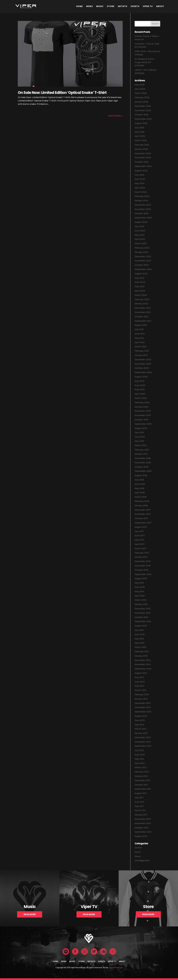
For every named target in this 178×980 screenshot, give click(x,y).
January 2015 (141, 656)
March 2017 (140, 549)
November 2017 (143, 514)
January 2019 (141, 454)
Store (111, 6)
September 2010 (143, 832)
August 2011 (141, 793)
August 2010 (141, 836)
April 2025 (140, 136)
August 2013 (141, 716)
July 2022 (139, 278)
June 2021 (140, 334)
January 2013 (141, 733)
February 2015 (142, 652)
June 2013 (140, 720)
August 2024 (141, 171)
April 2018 (140, 493)
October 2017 (141, 518)
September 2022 (143, 269)
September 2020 (143, 372)
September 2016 (143, 574)
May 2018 (139, 488)
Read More (30, 914)
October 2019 (141, 420)
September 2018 (143, 471)
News (89, 6)
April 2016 (140, 596)
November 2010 (143, 823)
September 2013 (143, 712)
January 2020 (141, 407)
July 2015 (139, 630)
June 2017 (140, 536)
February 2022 (142, 299)
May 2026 (140, 85)
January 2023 (141, 252)
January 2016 (141, 604)
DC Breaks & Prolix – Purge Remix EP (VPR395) (145, 62)
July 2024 (139, 175)
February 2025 (142, 145)
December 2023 (143, 205)
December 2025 (143, 106)
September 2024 (143, 166)
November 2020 (143, 364)
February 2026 (142, 97)
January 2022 (141, 304)
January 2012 (141, 776)
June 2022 (140, 282)
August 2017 (141, 527)
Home (79, 6)
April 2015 (140, 643)
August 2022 (141, 274)
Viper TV (148, 6)
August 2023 (141, 222)
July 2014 (139, 677)
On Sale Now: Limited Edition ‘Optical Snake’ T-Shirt (62, 93)
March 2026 (141, 93)
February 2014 (142, 695)
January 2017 (141, 557)
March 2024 (141, 192)
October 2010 (141, 828)
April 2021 (140, 342)
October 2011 (141, 785)
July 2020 (139, 381)
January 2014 (141, 699)
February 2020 (142, 402)
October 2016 (141, 570)
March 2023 (141, 244)
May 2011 (139, 806)
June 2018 (140, 484)
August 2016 (141, 578)
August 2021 (141, 325)
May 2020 (140, 390)
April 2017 (140, 544)
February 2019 (142, 450)
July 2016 (139, 583)
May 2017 (139, 540)
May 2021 (139, 338)
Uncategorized (142, 860)
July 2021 (139, 329)
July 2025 (139, 128)
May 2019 (139, 441)
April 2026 (140, 89)
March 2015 (140, 647)
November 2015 (143, 613)
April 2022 (140, 291)
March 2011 (140, 810)
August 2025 (141, 123)
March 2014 (140, 690)
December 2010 (143, 819)
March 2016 (140, 600)
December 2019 (143, 411)
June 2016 (140, 587)
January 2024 (141, 201)
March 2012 (140, 767)
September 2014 (143, 669)
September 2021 (143, 321)
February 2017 (142, 553)
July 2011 (139, 798)
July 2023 (139, 226)
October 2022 (142, 265)
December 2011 (142, 780)
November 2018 (143, 463)
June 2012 (140, 755)
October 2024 (142, 162)
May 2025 (139, 132)
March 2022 (141, 295)
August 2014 (141, 673)
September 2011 (143, 789)
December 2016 (143, 561)
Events (135, 6)
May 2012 (139, 759)
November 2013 (143, 707)
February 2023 (142, 248)
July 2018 (139, 480)
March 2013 (140, 729)
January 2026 (141, 102)
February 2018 (142, 501)
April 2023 (140, 239)
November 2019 (143, 415)
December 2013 (143, 703)
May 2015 (139, 639)
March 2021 (140, 347)
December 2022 (143, 256)
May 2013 (139, 725)
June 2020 (140, 385)
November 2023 (143, 209)
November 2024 (143, 158)
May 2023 (140, 235)
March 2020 (141, 398)
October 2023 (142, 214)
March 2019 (140, 445)
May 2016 (139, 591)
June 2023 (140, 231)
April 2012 (140, 763)
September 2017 (143, 523)
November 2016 (143, 566)
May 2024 (140, 183)
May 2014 (139, 686)
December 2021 (143, 308)
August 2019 (141, 428)
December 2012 (143, 737)
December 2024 (143, 153)
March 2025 (141, 140)
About (160, 6)
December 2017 (143, 510)
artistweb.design (116, 968)
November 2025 (143, 110)
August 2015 (141, 626)
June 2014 (140, 682)
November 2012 (143, 742)
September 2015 (143, 621)
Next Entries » (115, 116)
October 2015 (141, 617)
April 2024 (140, 188)
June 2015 (140, 634)
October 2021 (141, 317)
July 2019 (139, 432)
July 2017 (139, 531)
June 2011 (139, 802)
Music (100, 6)
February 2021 (142, 351)
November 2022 (143, 261)
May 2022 (140, 286)
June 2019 (140, 437)
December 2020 (143, 360)
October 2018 (141, 467)
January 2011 (141, 815)
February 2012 (142, 772)
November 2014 (143, 664)
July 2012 (139, 750)
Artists (123, 6)
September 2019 (143, 424)
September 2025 (143, 119)
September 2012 (143, 746)
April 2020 (140, 394)
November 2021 (143, 312)
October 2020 (142, 368)
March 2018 (140, 497)
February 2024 (142, 196)
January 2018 (141, 506)
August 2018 (141, 475)
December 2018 (143, 458)
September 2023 (143, 218)
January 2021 (141, 355)
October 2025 (142, 115)
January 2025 (141, 149)
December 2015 (143, 609)
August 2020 (141, 377)
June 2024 (140, 179)
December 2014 (143, 660)
